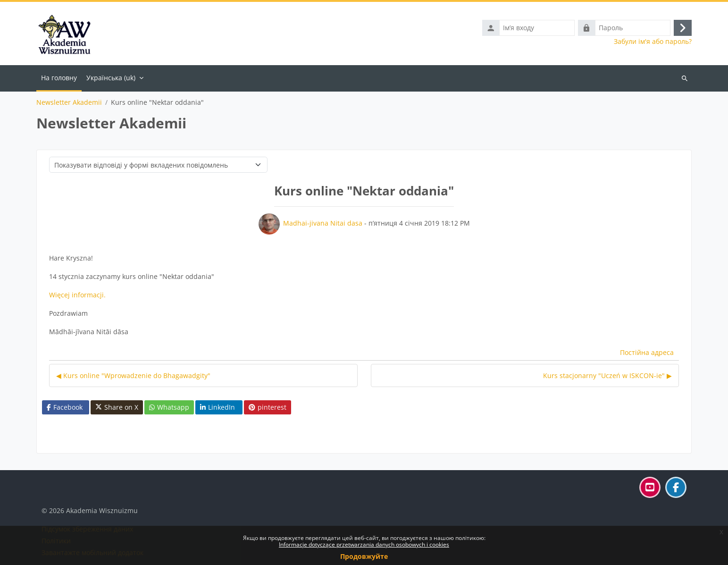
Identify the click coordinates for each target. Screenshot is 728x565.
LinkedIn (218, 407)
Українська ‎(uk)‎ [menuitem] (111, 78)
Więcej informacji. (77, 295)
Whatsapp (169, 407)
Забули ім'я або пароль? (653, 42)
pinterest (268, 407)
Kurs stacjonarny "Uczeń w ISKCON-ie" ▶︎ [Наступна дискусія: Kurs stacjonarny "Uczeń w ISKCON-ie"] (607, 375)
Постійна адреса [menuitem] (647, 352)
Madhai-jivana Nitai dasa (323, 223)
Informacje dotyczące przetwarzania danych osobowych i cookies (364, 544)
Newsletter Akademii (69, 102)
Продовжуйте (364, 556)
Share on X (117, 407)
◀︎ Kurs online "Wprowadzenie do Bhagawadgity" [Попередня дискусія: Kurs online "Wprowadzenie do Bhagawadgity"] (133, 375)
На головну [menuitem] (59, 78)
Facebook (65, 407)
